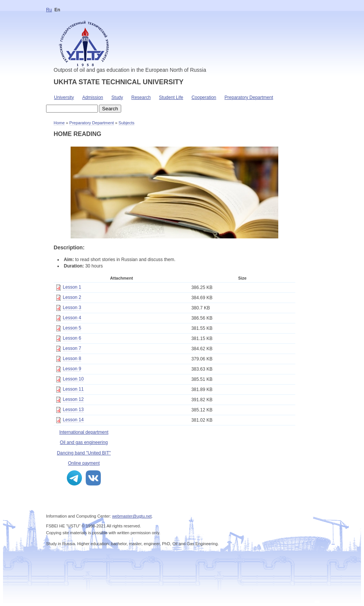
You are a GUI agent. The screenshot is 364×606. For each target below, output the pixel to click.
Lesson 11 (73, 389)
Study (117, 97)
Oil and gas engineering (84, 442)
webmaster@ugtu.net (132, 516)
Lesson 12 (73, 399)
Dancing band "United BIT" (84, 453)
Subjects (126, 123)
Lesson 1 (72, 287)
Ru (49, 10)
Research (141, 97)
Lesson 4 (72, 318)
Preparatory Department (249, 97)
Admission (93, 97)
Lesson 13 (73, 410)
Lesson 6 (72, 338)
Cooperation (204, 97)
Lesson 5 (72, 328)
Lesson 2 (72, 297)
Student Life (171, 97)
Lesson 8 (72, 359)
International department (84, 432)
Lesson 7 (72, 348)
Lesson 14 (73, 420)
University (64, 97)
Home (59, 123)
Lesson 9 (72, 369)
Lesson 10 (73, 379)
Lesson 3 (72, 308)
